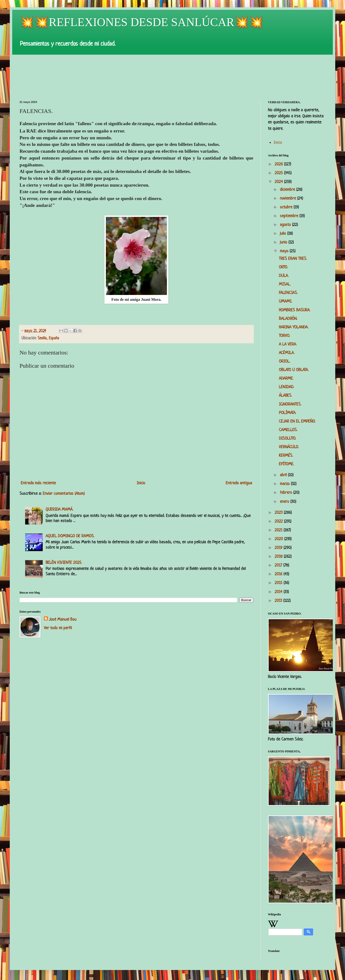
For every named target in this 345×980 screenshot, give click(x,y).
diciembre (288, 190)
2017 (279, 565)
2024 (279, 182)
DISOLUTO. (287, 439)
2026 (279, 164)
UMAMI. (285, 301)
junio (284, 242)
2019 (279, 548)
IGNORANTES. (290, 404)
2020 (279, 539)
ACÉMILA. (287, 353)
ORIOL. (284, 361)
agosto (286, 225)
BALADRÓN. (288, 319)
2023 (279, 513)
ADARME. (286, 379)
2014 (279, 592)
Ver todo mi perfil (58, 628)
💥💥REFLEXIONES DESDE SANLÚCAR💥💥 (142, 22)
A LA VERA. (288, 344)
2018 (279, 557)
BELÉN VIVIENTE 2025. (64, 563)
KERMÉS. (286, 456)
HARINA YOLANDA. (294, 327)
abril (284, 475)
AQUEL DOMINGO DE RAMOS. (70, 536)
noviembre (289, 198)
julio (284, 234)
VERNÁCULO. (289, 447)
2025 (279, 173)
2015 (279, 583)
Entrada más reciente (38, 483)
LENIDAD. (286, 387)
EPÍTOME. (286, 464)
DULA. (284, 276)
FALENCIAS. (288, 293)
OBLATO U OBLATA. (294, 370)
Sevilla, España (48, 338)
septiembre (290, 216)
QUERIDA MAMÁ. (59, 510)
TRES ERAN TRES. (293, 259)
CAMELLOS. (288, 430)
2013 (279, 601)
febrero (287, 493)
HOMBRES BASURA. (295, 310)
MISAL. (285, 284)
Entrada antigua (239, 483)
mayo (285, 251)
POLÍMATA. (288, 413)
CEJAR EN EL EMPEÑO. (297, 421)
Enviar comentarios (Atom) (64, 494)
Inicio (141, 483)
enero (285, 502)
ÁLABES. (285, 396)
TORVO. (284, 336)
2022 (279, 521)
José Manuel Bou (63, 620)
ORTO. (283, 267)
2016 (279, 574)
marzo (285, 484)
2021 (279, 530)
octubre (287, 207)
